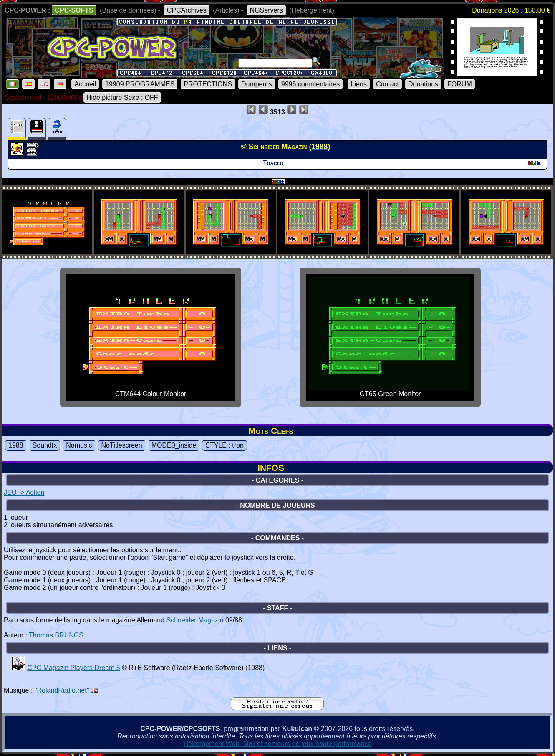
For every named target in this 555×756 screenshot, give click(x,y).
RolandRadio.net (62, 690)
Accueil (85, 84)
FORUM (460, 84)
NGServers (266, 10)
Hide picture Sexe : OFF (122, 97)
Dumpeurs (257, 84)
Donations (423, 84)
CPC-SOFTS (74, 10)
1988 (16, 445)
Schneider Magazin (195, 620)
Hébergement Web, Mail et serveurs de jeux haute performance (278, 744)
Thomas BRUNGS (56, 635)
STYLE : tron (225, 445)
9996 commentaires (311, 84)
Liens (359, 84)
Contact (387, 84)
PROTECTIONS (208, 84)
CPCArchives (187, 10)
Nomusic (79, 445)
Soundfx (45, 445)
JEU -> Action (24, 492)
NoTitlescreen (122, 445)
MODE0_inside (174, 445)
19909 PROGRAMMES (140, 84)
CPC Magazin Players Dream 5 (73, 668)
